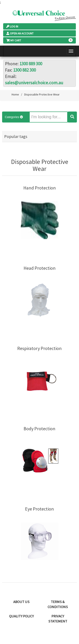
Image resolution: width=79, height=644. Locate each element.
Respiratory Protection (39, 349)
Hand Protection (40, 188)
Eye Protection (39, 509)
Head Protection (40, 268)
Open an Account (20, 33)
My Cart (14, 40)
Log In (12, 26)
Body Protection (39, 429)
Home (15, 94)
